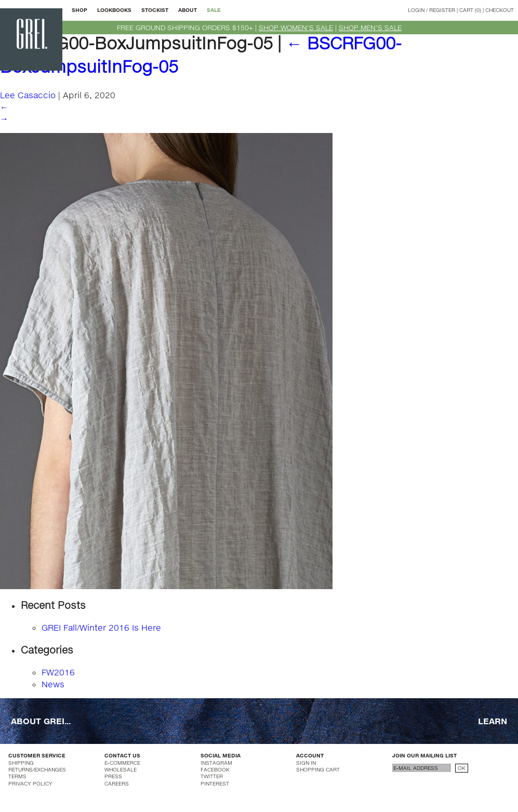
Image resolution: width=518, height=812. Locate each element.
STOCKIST (155, 10)
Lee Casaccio (28, 95)
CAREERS (117, 783)
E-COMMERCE (122, 763)
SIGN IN (306, 763)
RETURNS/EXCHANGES (37, 769)
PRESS (113, 776)
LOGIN (416, 10)
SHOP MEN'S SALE (370, 28)
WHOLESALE (121, 769)
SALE (214, 10)
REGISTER (442, 10)
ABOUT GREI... (41, 721)
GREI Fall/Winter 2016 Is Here (101, 627)
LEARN (493, 721)
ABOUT (188, 10)
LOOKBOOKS (114, 10)
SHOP (79, 10)
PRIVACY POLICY (30, 783)
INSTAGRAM (216, 763)
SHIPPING (21, 763)
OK (462, 768)
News (53, 684)
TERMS (17, 776)
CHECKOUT (500, 10)
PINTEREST (215, 783)
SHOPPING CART (318, 769)
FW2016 (58, 672)
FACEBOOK (215, 769)
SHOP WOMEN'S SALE (296, 28)
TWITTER (212, 776)
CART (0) (470, 10)
